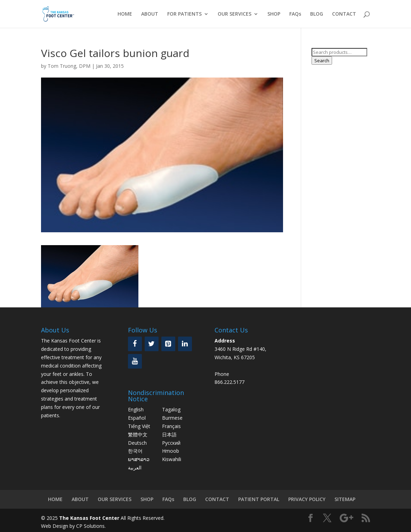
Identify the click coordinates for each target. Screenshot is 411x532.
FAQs (295, 14)
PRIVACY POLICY (307, 499)
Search (322, 61)
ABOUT (150, 14)
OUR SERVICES (235, 14)
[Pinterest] (168, 344)
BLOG (317, 14)
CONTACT (344, 14)
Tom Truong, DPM (69, 66)
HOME (125, 14)
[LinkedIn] (185, 344)
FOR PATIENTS (184, 14)
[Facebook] (135, 344)
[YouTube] (135, 361)
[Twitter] (152, 344)
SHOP (274, 14)
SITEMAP (345, 499)
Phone (222, 374)
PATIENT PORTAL (259, 499)
